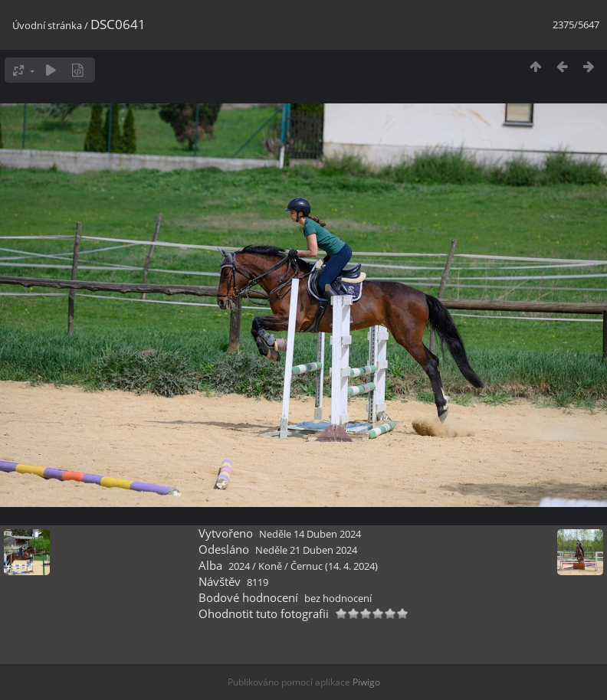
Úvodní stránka (47, 25)
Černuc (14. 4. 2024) (334, 566)
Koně (270, 566)
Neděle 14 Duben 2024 (310, 534)
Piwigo (366, 682)
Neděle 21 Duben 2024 (306, 550)
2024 (239, 566)
